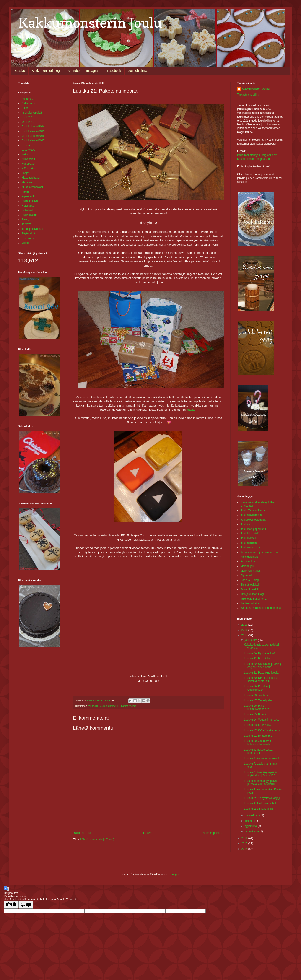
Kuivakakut (28, 159)
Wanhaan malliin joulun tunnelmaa (261, 608)
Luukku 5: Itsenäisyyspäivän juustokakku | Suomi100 (261, 783)
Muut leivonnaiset (32, 187)
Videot (133, 706)
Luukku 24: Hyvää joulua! (259, 653)
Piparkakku (247, 576)
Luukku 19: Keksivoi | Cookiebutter (257, 688)
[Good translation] (11, 905)
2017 (245, 635)
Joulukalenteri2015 (33, 131)
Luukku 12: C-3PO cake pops (262, 730)
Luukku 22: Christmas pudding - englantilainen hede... (263, 666)
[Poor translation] (26, 905)
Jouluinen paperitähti (253, 529)
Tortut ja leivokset (32, 229)
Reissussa (28, 206)
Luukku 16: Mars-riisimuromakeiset (256, 707)
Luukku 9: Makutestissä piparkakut (258, 751)
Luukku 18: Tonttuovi (257, 695)
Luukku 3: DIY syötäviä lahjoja (262, 798)
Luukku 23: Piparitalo (257, 659)
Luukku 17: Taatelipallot (258, 700)
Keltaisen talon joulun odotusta (259, 552)
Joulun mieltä (249, 543)
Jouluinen (246, 524)
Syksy (25, 220)
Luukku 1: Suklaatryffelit (258, 809)
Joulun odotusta (250, 547)
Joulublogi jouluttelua (253, 520)
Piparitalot (28, 196)
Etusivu (20, 71)
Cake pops (28, 103)
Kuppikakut (28, 164)
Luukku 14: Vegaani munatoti (262, 720)
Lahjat (124, 706)
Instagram (93, 71)
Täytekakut (28, 233)
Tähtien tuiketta (250, 603)
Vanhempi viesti (213, 833)
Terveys (26, 224)
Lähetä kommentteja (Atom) (97, 840)
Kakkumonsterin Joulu (90, 23)
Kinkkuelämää (249, 557)
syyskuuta (251, 826)
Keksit (25, 154)
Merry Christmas (251, 571)
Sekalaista (28, 210)
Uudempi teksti (83, 833)
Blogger (175, 874)
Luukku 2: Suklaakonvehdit (260, 804)
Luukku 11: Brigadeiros (258, 736)
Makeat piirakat (31, 178)
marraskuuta (253, 815)
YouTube (73, 71)
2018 (245, 630)
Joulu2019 (28, 122)
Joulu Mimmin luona (253, 510)
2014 (245, 849)
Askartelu (92, 706)
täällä (191, 410)
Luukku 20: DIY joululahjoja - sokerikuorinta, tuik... (261, 679)
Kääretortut (28, 169)
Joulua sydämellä (251, 515)
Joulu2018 (28, 117)
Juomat (26, 145)
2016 (245, 838)
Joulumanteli (248, 538)
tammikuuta (252, 831)
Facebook (114, 71)
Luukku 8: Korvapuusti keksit (261, 758)
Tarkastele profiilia (248, 95)
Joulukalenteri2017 (109, 706)
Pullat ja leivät (30, 201)
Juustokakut (29, 150)
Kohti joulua (248, 561)
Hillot (25, 108)
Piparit (26, 192)
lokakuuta (251, 821)
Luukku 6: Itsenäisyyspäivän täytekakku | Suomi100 (261, 774)
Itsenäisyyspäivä (32, 113)
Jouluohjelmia (138, 71)
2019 (245, 625)
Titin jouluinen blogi (252, 594)
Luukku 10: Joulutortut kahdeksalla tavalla (257, 743)
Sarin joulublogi (250, 580)
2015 (245, 843)
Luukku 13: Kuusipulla (257, 725)
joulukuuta (251, 640)
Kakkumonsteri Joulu (256, 89)
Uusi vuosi (28, 238)
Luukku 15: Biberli (255, 714)
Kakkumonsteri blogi (46, 71)
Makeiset (27, 182)
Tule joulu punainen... (254, 599)
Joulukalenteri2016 (33, 136)
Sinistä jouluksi (250, 585)
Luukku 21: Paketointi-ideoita (262, 673)
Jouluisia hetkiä (250, 534)
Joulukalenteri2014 (33, 127)
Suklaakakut (29, 215)
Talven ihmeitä (249, 589)
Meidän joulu (248, 566)
